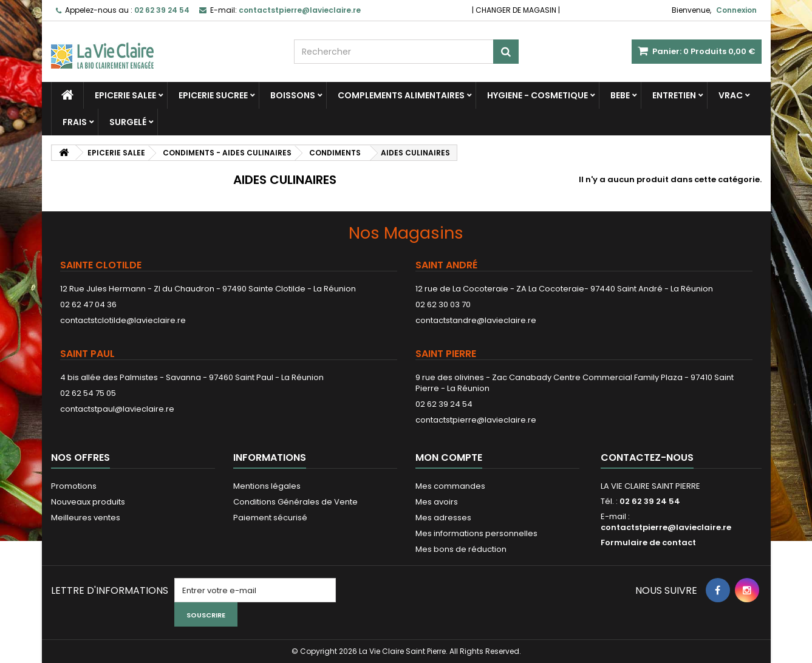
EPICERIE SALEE (125, 95)
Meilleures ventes (86, 518)
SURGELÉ (128, 122)
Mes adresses (443, 518)
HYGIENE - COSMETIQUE (537, 95)
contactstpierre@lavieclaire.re (476, 420)
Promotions (74, 486)
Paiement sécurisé (270, 518)
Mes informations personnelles (476, 533)
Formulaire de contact (648, 542)
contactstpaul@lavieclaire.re (117, 409)
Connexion (736, 10)
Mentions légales (267, 486)
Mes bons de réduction (461, 549)
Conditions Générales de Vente (295, 502)
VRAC (731, 95)
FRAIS (75, 122)
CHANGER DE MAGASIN (516, 10)
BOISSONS (293, 95)
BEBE (620, 95)
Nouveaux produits (88, 502)
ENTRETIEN (674, 95)
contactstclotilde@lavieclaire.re (123, 320)
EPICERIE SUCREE (213, 95)
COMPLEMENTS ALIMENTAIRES (401, 95)
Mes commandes (450, 486)
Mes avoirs (437, 502)
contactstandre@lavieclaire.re (476, 320)
